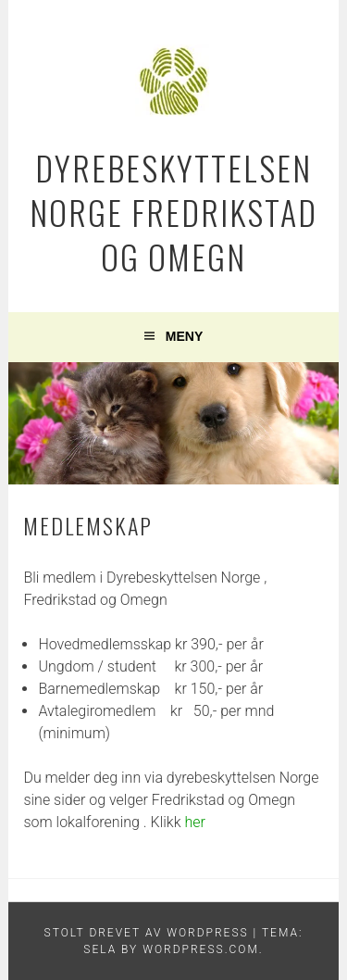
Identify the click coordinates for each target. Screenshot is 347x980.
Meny (184, 336)
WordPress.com (201, 949)
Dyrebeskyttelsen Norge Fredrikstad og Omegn (173, 212)
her (193, 822)
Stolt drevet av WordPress (147, 933)
